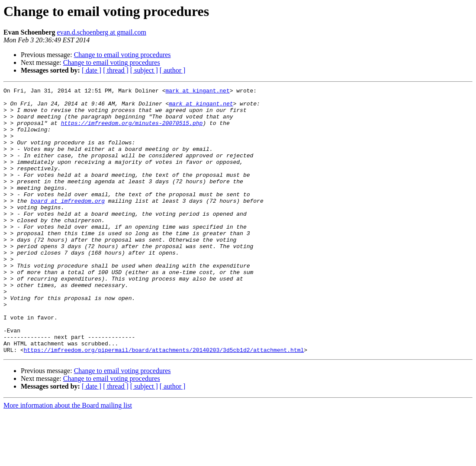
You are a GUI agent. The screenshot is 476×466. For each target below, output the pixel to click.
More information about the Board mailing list (68, 458)
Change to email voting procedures (122, 55)
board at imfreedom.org (68, 224)
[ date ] (92, 70)
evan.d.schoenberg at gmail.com (102, 32)
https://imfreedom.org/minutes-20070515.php (132, 131)
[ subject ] (144, 70)
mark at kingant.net (197, 92)
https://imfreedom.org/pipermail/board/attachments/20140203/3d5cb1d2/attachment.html (164, 403)
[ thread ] (116, 70)
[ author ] (173, 70)
